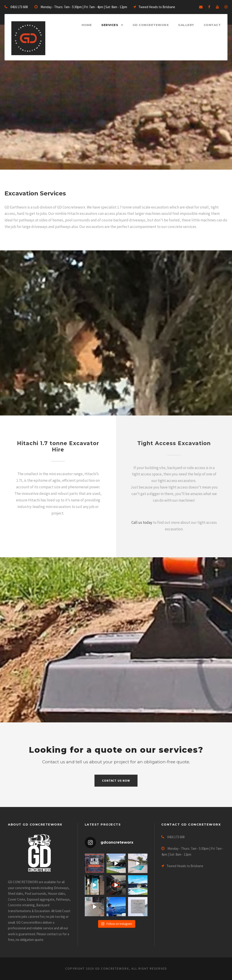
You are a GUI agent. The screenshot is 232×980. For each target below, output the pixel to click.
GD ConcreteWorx (151, 25)
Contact (212, 25)
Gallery (186, 25)
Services (110, 25)
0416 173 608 (19, 7)
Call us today (142, 522)
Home (87, 25)
